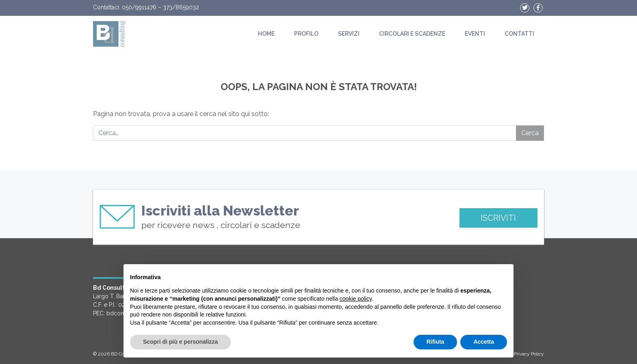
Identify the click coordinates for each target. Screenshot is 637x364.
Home (266, 34)
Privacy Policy (529, 354)
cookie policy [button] (356, 299)
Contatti (519, 34)
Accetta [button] (484, 342)
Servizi (349, 34)
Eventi (475, 34)
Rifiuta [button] (435, 342)
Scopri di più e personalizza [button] (180, 342)
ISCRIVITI (498, 218)
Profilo (306, 34)
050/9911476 (139, 7)
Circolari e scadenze (412, 34)
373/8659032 (181, 7)
